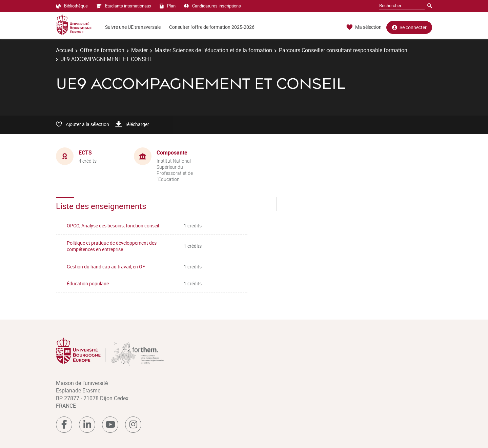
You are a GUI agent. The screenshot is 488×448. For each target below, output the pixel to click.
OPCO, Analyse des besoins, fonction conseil (113, 226)
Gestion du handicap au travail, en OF (106, 267)
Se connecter (409, 27)
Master (139, 50)
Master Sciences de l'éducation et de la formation (213, 50)
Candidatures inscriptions (212, 6)
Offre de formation (102, 50)
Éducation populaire (88, 283)
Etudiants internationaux (124, 6)
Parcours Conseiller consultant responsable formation (343, 50)
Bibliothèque (72, 6)
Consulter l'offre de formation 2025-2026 (212, 27)
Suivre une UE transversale (133, 27)
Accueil (65, 50)
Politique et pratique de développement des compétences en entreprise (112, 246)
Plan (168, 6)
